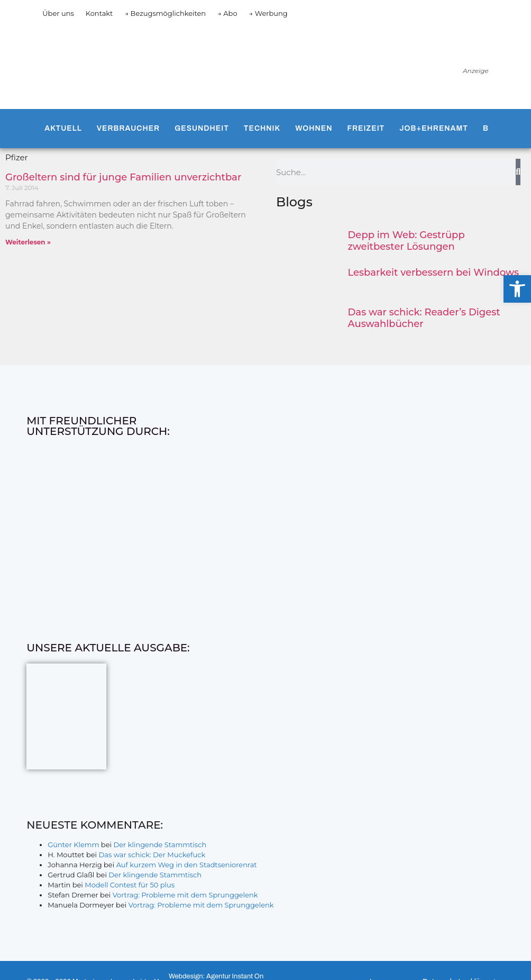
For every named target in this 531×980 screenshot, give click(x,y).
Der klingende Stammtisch (160, 845)
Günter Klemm (73, 845)
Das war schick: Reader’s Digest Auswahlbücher (424, 318)
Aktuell (63, 128)
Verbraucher (128, 128)
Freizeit (366, 128)
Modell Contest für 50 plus (130, 885)
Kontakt (99, 13)
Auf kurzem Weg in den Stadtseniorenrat (187, 865)
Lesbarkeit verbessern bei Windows (434, 273)
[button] (517, 289)
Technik (262, 128)
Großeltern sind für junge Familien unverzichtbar (123, 177)
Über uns (58, 13)
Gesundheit (202, 128)
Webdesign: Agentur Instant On (216, 976)
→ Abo (227, 13)
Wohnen (314, 128)
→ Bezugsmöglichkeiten (165, 13)
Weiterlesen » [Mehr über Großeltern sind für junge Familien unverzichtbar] (28, 242)
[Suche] (518, 172)
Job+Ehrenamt (434, 128)
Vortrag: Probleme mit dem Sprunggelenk (185, 895)
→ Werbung (268, 13)
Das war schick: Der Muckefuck (152, 855)
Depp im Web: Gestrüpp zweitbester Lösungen (406, 241)
